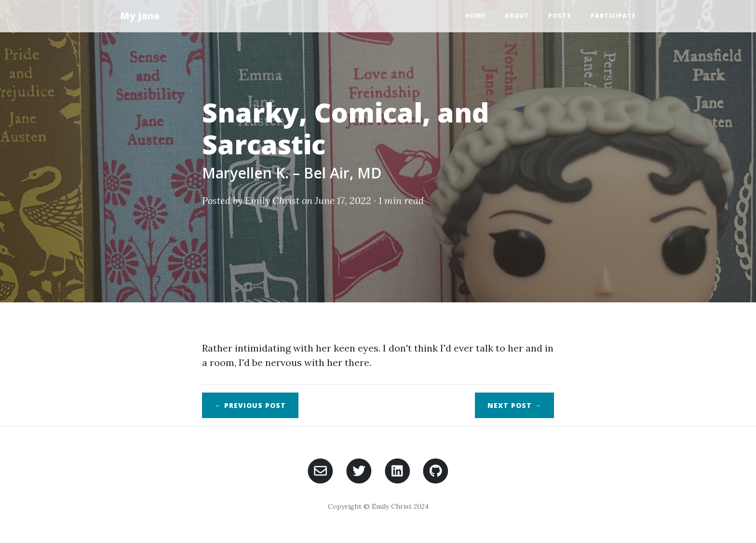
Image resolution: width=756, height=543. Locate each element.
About (517, 16)
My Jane (140, 16)
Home (475, 16)
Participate (613, 16)
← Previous (250, 405)
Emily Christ (272, 200)
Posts (560, 16)
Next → (514, 405)
